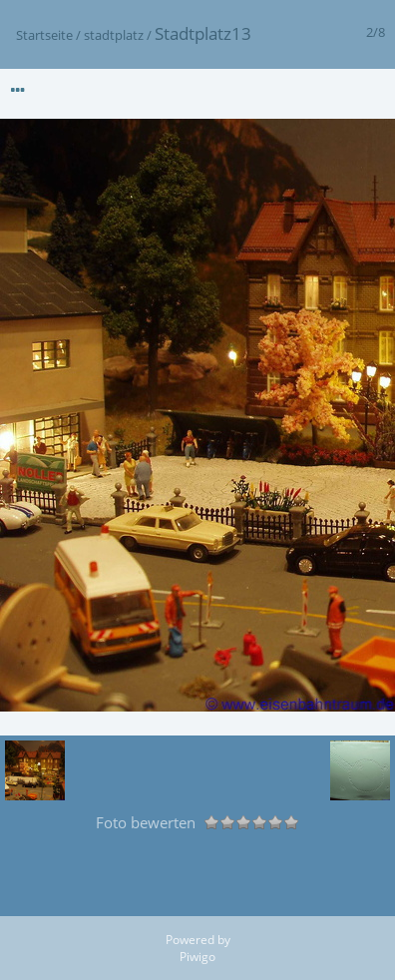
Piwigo (197, 957)
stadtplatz (114, 35)
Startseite (44, 35)
